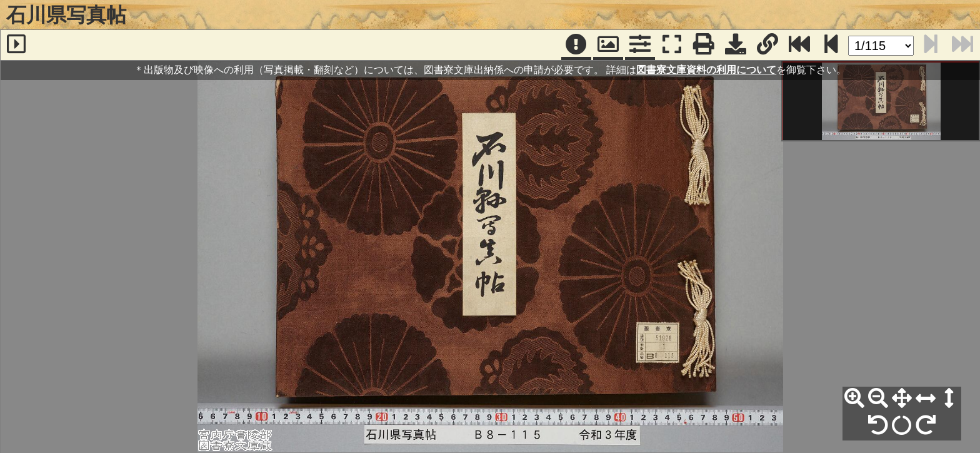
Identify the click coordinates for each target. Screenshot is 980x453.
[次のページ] (831, 45)
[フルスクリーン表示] (672, 45)
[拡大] (854, 399)
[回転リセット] (902, 425)
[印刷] (704, 45)
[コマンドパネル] (640, 45)
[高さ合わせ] (949, 399)
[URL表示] (767, 45)
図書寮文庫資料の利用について (706, 70)
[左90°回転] (878, 425)
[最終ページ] (799, 45)
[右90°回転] (926, 425)
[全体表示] (902, 399)
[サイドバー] (16, 45)
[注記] (576, 45)
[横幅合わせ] (926, 399)
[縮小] (878, 399)
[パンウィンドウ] (608, 45)
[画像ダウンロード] (736, 45)
